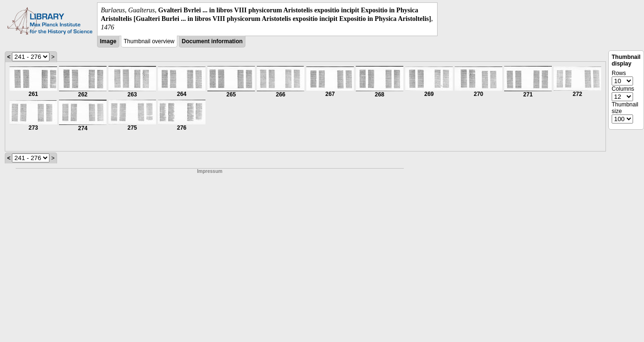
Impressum (210, 171)
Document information (212, 41)
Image (108, 41)
